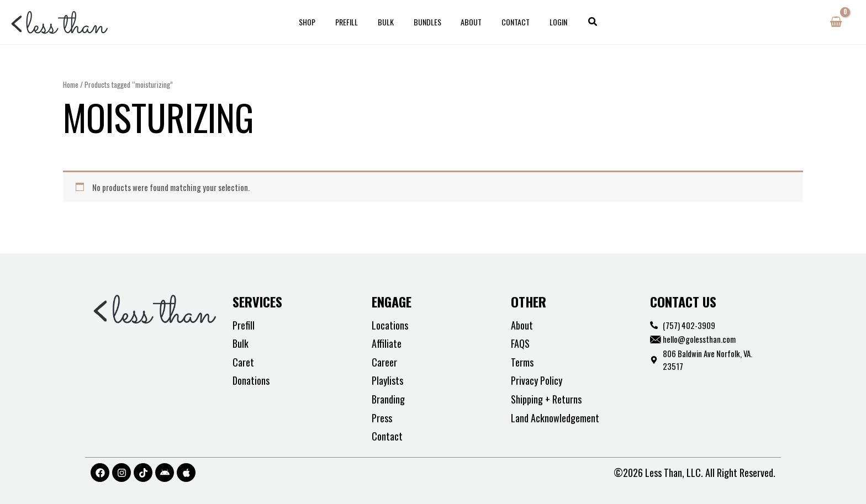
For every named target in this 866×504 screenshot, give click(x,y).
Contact (507, 22)
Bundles (427, 22)
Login (546, 22)
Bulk (390, 22)
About (467, 22)
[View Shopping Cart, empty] (836, 22)
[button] (578, 22)
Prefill (355, 22)
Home (71, 84)
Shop (320, 22)
